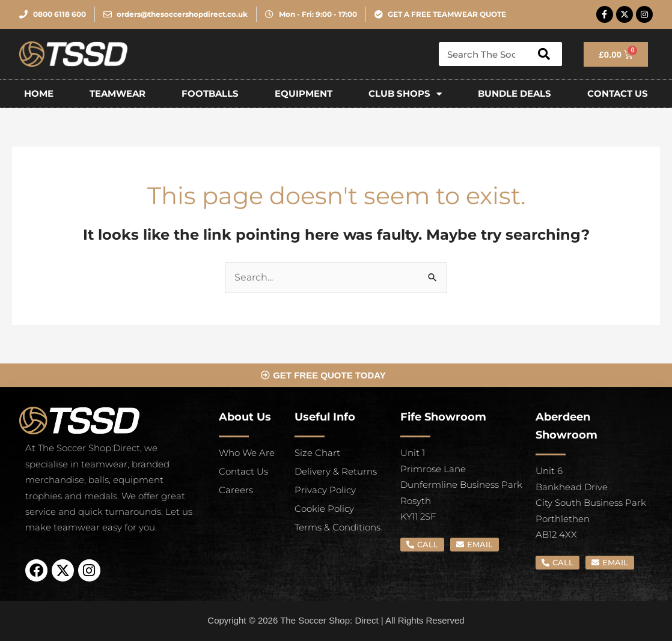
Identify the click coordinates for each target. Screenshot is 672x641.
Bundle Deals (515, 93)
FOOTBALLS (210, 93)
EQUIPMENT (304, 93)
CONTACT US (618, 93)
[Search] (544, 54)
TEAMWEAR (118, 93)
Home (39, 93)
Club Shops (405, 94)
